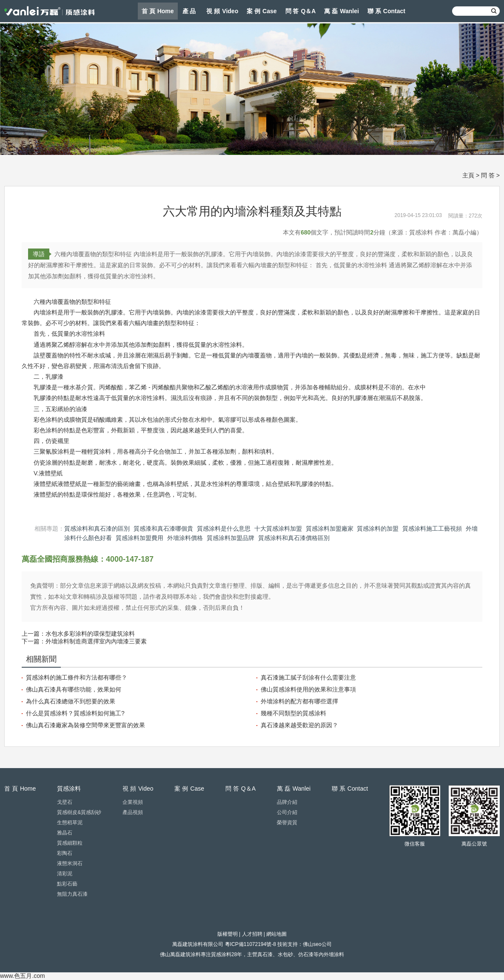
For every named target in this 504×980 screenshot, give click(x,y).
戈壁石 (65, 802)
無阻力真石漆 (72, 894)
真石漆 (265, 954)
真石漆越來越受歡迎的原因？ (299, 725)
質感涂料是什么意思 (224, 529)
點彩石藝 (67, 884)
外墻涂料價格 (185, 538)
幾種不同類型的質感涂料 (293, 713)
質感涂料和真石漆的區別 (97, 529)
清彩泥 (65, 874)
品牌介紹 (287, 802)
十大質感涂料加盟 (278, 529)
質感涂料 (221, 954)
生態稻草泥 (70, 823)
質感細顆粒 (70, 843)
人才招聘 (252, 934)
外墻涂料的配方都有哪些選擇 (299, 701)
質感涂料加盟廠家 (330, 529)
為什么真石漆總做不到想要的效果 (71, 701)
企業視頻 (133, 802)
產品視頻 (133, 812)
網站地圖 (276, 934)
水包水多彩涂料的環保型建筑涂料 (90, 634)
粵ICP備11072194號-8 (251, 944)
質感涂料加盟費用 (140, 538)
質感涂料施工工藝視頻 (432, 529)
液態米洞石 (70, 863)
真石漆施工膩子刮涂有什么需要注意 (308, 677)
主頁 (468, 175)
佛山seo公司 (317, 944)
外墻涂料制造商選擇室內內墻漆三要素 (96, 641)
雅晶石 (65, 833)
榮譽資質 (287, 823)
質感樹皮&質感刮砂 (79, 812)
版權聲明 (228, 934)
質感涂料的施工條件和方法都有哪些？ (77, 677)
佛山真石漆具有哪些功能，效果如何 (74, 689)
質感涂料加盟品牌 (231, 538)
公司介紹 (287, 812)
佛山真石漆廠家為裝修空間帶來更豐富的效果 (85, 725)
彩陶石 (65, 853)
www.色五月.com (23, 976)
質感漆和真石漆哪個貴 (163, 529)
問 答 (488, 175)
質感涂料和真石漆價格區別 (294, 538)
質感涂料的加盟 (378, 529)
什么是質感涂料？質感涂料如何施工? (75, 713)
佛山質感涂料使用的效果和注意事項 (308, 689)
